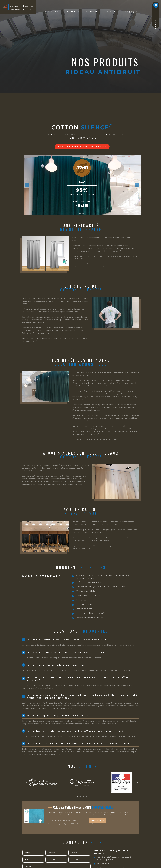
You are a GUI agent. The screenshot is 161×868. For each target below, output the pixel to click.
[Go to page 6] (85, 796)
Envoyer (97, 820)
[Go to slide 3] (82, 214)
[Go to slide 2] (81, 214)
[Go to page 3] (81, 796)
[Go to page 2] (79, 796)
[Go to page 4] (82, 796)
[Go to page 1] (78, 796)
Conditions (92, 824)
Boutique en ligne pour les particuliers (82, 147)
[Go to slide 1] (79, 214)
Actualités (111, 12)
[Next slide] (137, 185)
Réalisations (92, 12)
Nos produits (72, 12)
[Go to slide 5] (85, 214)
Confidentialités (82, 824)
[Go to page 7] (86, 796)
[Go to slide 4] (83, 214)
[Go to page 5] (83, 796)
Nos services (52, 12)
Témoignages (130, 12)
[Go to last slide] (27, 185)
